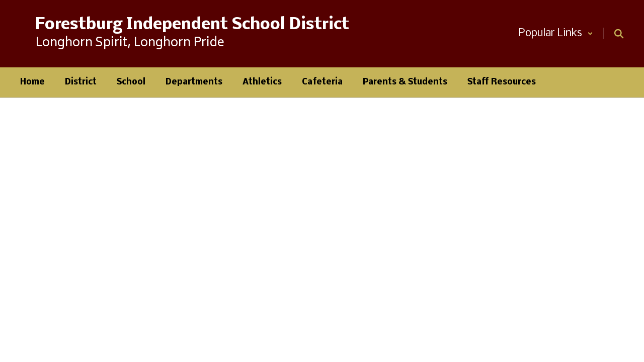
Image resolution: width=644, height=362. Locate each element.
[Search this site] (619, 34)
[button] (556, 33)
